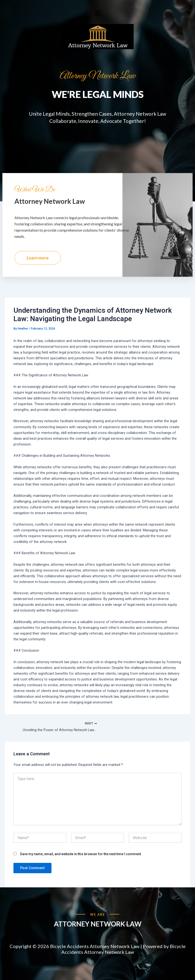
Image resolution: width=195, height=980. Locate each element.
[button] (97, 13)
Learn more (38, 268)
